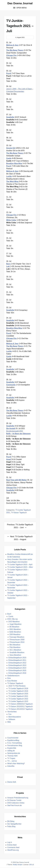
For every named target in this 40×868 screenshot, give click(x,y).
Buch (9, 614)
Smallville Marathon (17, 652)
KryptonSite (12, 748)
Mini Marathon (15, 645)
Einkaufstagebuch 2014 (17, 668)
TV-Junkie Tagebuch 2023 (18, 701)
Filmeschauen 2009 (17, 640)
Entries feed (12, 845)
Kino (9, 678)
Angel (9, 459)
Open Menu (21, 8)
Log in (10, 842)
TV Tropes (11, 758)
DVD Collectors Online (16, 803)
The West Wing (12, 181)
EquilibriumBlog (13, 740)
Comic (11, 616)
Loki (8, 266)
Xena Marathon (15, 655)
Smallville (10, 117)
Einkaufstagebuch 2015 (17, 670)
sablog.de (11, 751)
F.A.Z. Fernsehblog (15, 743)
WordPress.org (13, 850)
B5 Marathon (14, 627)
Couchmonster (13, 738)
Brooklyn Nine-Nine (14, 163)
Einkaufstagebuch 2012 (17, 663)
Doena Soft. (12, 782)
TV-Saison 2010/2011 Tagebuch (21, 706)
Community (11, 385)
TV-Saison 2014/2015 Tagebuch (21, 709)
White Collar (11, 220)
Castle (9, 158)
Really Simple (17, 865)
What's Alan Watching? (16, 764)
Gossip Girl (11, 148)
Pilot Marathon (15, 647)
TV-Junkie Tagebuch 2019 (18, 691)
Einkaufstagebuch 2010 (17, 658)
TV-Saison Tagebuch (19, 513)
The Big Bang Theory (15, 50)
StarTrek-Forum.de (15, 805)
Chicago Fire (11, 55)
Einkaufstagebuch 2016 (17, 673)
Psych (9, 73)
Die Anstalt (11, 428)
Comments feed (13, 847)
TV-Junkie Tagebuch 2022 (18, 699)
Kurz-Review (12, 681)
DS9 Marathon (15, 634)
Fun (10, 714)
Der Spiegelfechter (14, 824)
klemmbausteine (15, 717)
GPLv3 (32, 865)
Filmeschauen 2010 (17, 642)
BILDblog (11, 821)
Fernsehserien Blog (15, 746)
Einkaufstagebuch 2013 (17, 665)
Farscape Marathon (17, 637)
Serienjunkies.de (14, 753)
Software (12, 719)
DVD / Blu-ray (13, 619)
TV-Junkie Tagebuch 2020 (18, 694)
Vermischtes (12, 712)
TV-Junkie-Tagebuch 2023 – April (20, 565)
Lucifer (9, 176)
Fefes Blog (11, 826)
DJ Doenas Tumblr (14, 800)
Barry (9, 264)
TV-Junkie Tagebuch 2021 (18, 696)
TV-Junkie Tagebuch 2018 (18, 688)
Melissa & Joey (12, 45)
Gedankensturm (13, 676)
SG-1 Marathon (15, 650)
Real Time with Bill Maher (17, 480)
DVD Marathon (14, 622)
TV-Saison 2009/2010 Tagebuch (21, 704)
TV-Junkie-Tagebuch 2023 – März (20, 567)
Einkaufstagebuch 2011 (17, 660)
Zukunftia (11, 766)
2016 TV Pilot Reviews (17, 686)
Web (9, 722)
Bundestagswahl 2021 (15, 431)
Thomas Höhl (12, 756)
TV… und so (12, 761)
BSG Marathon (15, 629)
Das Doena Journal (20, 3)
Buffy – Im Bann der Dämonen (18, 434)
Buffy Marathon (15, 632)
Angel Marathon (16, 624)
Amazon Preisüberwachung (18, 798)
